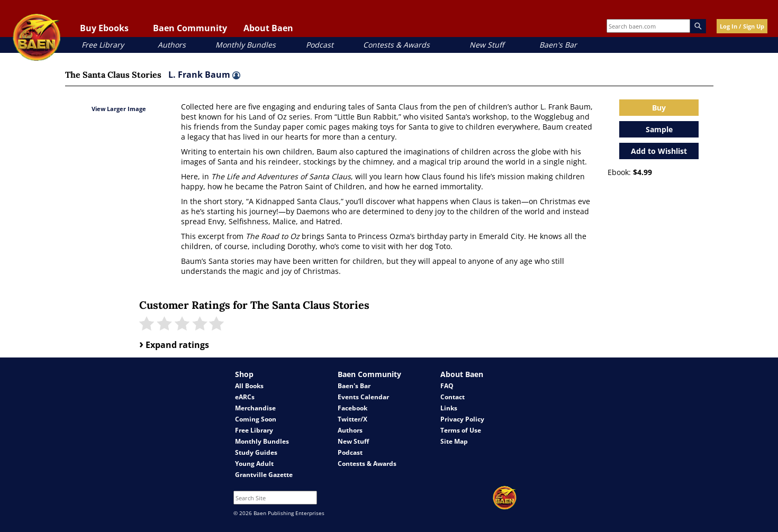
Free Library (103, 45)
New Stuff (487, 45)
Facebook (352, 408)
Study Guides (256, 452)
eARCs (245, 397)
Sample (659, 129)
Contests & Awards (396, 45)
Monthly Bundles (246, 45)
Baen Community (190, 28)
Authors (172, 45)
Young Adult (254, 464)
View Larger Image (119, 109)
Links (449, 408)
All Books (249, 386)
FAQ (447, 386)
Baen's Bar (558, 45)
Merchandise (255, 408)
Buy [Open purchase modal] (659, 108)
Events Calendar (363, 397)
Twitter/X (352, 419)
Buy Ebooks (104, 28)
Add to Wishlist (659, 151)
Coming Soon (256, 419)
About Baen (268, 28)
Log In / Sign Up (742, 26)
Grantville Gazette (264, 475)
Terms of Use (461, 430)
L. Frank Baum (204, 75)
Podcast (320, 45)
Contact (453, 397)
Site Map (454, 441)
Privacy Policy (462, 419)
